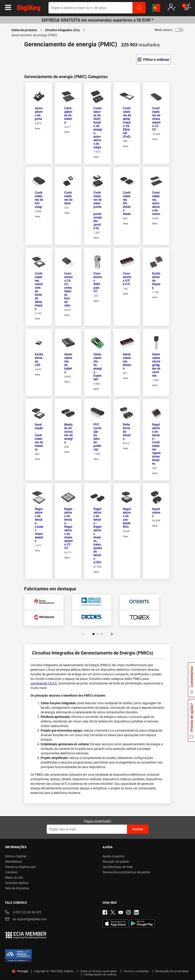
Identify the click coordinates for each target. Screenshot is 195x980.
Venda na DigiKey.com (21, 867)
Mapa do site (14, 878)
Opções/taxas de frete (118, 867)
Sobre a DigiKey (16, 856)
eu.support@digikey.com (26, 920)
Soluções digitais (17, 883)
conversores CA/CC (44, 683)
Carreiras (11, 872)
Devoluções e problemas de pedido (126, 872)
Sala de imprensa (17, 888)
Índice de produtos (24, 30)
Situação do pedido (116, 862)
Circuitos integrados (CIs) (62, 30)
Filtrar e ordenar (156, 60)
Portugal (20, 971)
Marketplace (13, 862)
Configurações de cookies (100, 975)
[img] (29, 9)
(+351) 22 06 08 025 (23, 913)
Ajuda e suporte (113, 856)
